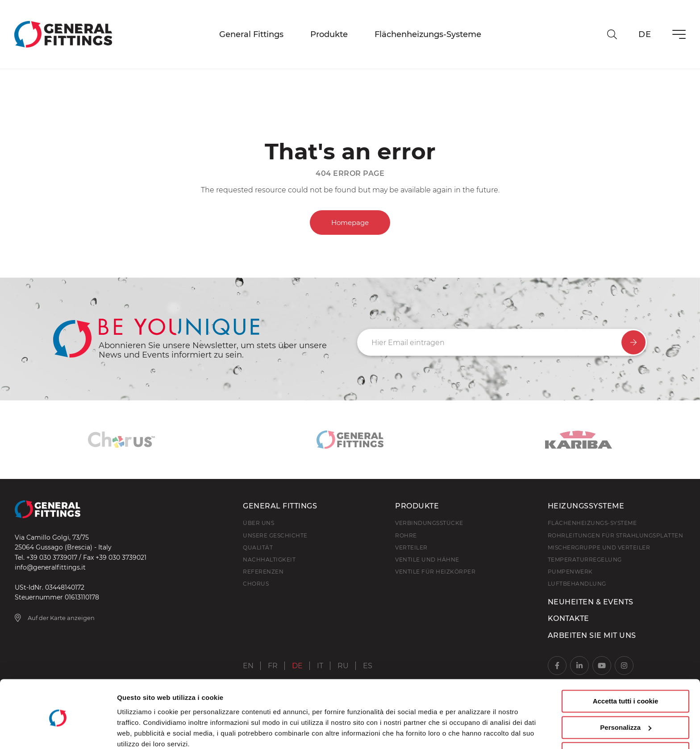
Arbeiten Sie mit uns (592, 635)
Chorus (256, 584)
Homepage (350, 223)
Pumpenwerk (570, 572)
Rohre (406, 535)
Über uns (258, 523)
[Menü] (679, 34)
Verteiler (411, 547)
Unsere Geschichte (275, 535)
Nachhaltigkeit (269, 560)
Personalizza (626, 690)
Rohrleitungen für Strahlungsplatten (616, 535)
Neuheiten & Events (591, 602)
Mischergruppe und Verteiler (599, 547)
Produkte (329, 34)
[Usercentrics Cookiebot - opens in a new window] (58, 732)
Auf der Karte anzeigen (55, 618)
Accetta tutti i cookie (626, 664)
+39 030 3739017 (52, 558)
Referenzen (263, 572)
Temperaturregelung (585, 560)
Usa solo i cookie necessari (625, 717)
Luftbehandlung (577, 584)
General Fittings (251, 34)
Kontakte (569, 618)
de (645, 34)
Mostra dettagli (141, 731)
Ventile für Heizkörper (435, 572)
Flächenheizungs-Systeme (428, 34)
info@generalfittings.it (50, 567)
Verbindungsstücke (429, 523)
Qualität (258, 547)
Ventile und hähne (427, 560)
